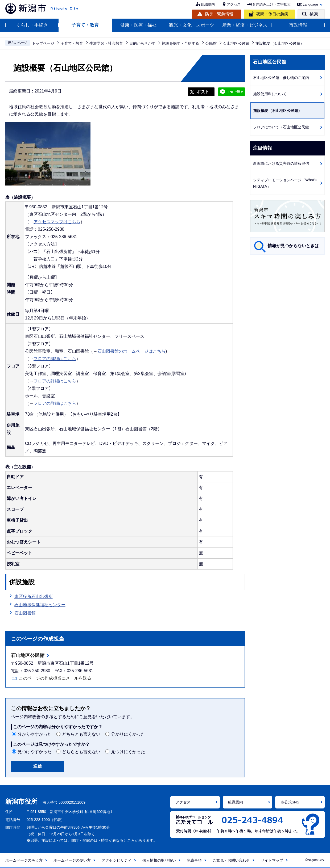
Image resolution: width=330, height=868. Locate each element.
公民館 (211, 43)
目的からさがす (142, 43)
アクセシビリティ (117, 860)
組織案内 (208, 4)
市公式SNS (290, 802)
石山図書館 (25, 613)
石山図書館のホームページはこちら (131, 351)
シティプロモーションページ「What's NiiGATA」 (285, 183)
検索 (314, 14)
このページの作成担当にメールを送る (55, 678)
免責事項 (194, 860)
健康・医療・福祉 (138, 25)
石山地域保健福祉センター (40, 605)
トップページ (43, 43)
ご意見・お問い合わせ (231, 860)
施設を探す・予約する (180, 43)
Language (310, 4)
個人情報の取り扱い (159, 860)
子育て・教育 (85, 25)
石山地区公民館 (236, 43)
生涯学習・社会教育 (106, 43)
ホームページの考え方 (24, 860)
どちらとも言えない (81, 734)
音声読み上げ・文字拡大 (272, 4)
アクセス (234, 4)
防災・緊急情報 (219, 14)
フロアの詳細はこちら (55, 359)
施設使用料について (270, 94)
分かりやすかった (35, 734)
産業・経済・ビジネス (245, 25)
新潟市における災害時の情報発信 (281, 163)
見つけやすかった (35, 752)
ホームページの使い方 (72, 860)
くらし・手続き (32, 25)
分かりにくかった (128, 734)
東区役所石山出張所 (34, 597)
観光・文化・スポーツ (192, 25)
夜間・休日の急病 (272, 14)
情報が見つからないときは (293, 246)
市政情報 (298, 25)
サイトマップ (272, 860)
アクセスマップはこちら (57, 222)
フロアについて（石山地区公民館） (283, 127)
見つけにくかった (128, 752)
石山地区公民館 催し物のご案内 (281, 78)
